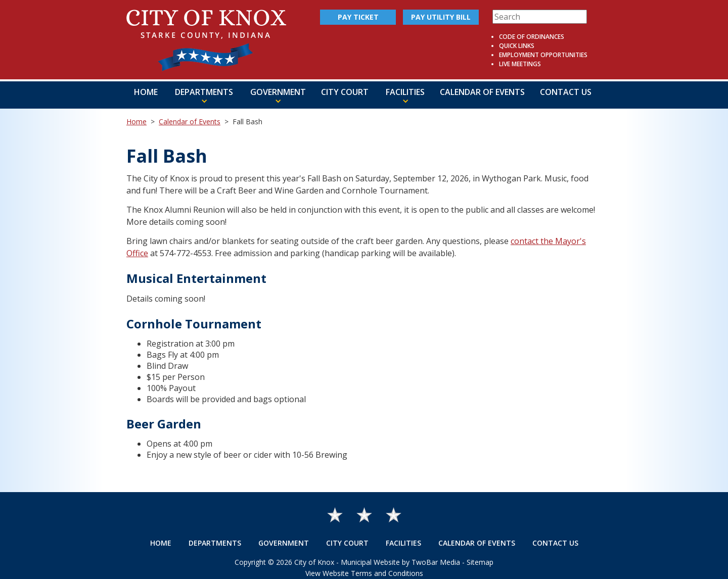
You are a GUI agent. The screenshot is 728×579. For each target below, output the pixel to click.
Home (146, 92)
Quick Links (517, 46)
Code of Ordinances (532, 37)
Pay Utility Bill (441, 17)
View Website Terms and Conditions (364, 573)
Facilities (403, 543)
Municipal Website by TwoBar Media (400, 562)
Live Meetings (520, 64)
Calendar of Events (482, 92)
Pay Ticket (358, 17)
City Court (345, 92)
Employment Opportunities (543, 55)
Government (284, 543)
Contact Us (566, 92)
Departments (215, 543)
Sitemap (480, 562)
